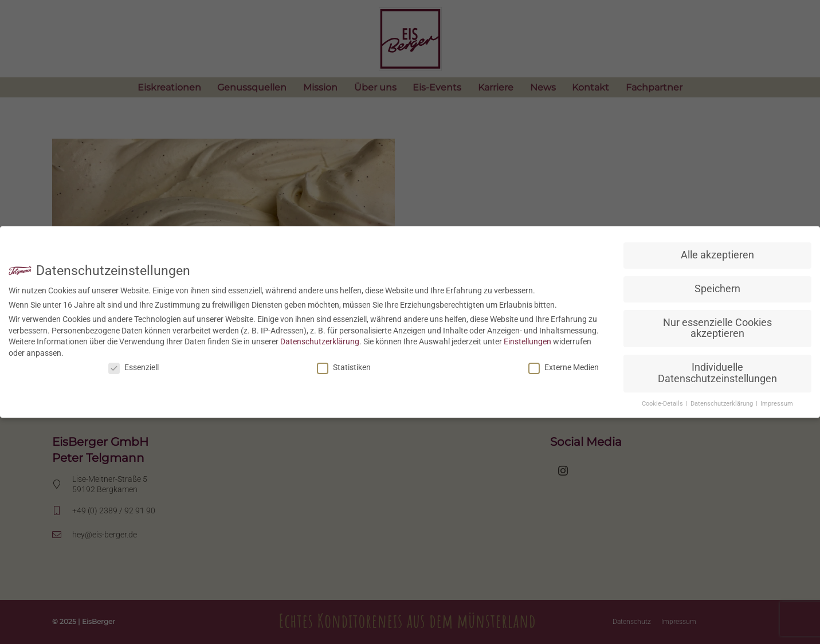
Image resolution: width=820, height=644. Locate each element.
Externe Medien (564, 367)
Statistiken (344, 367)
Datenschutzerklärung (320, 341)
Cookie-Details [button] (663, 404)
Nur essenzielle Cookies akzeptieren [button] (717, 328)
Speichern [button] (717, 289)
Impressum (777, 404)
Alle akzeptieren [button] (717, 255)
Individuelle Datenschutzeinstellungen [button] (717, 373)
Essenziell (134, 367)
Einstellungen (527, 341)
